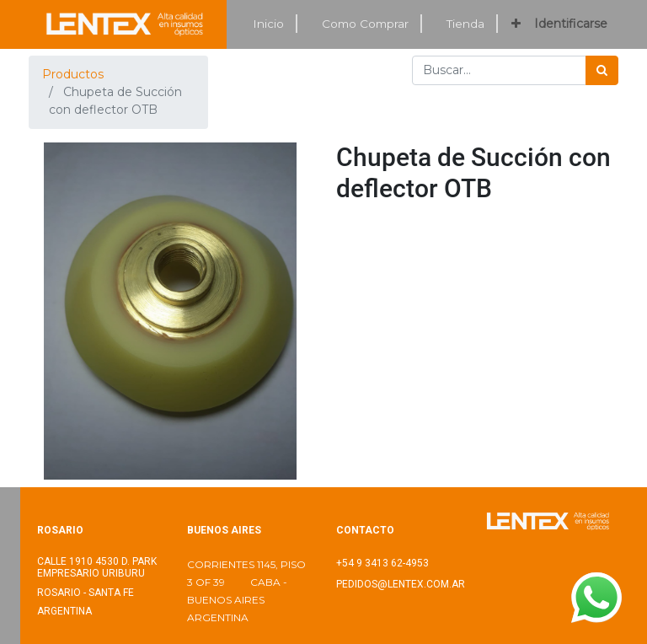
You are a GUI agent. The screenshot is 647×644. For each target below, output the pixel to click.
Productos (73, 74)
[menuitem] (269, 24)
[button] (516, 24)
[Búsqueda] (602, 70)
